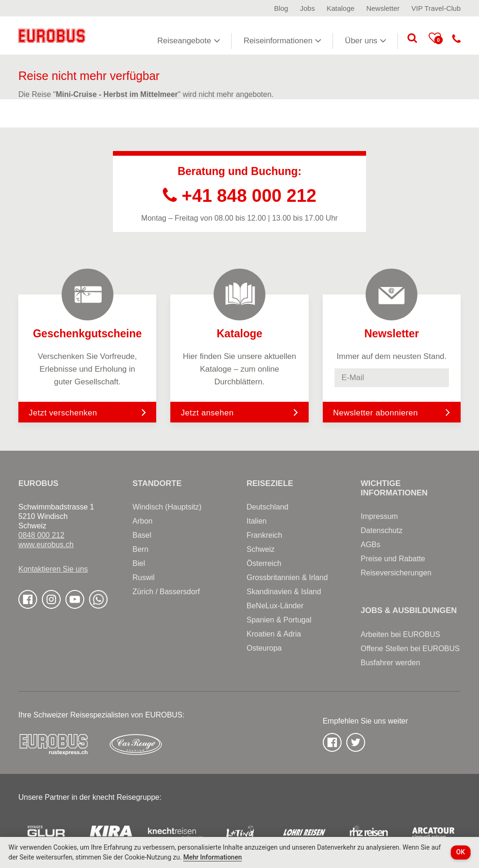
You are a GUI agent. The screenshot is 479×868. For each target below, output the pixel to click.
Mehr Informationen (212, 857)
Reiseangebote (188, 40)
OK (461, 852)
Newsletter (383, 8)
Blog (281, 8)
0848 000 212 (41, 535)
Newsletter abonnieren (376, 413)
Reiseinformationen (283, 40)
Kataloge (340, 8)
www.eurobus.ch (46, 545)
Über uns (366, 40)
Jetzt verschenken (87, 412)
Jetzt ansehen (239, 412)
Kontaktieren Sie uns (53, 569)
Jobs (307, 8)
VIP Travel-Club (436, 8)
